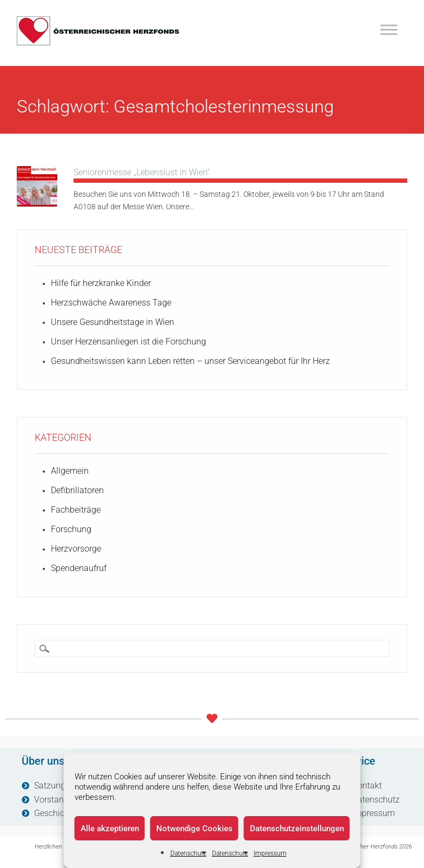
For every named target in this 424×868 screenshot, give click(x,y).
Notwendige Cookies (194, 829)
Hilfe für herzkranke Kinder (101, 283)
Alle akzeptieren (110, 829)
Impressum (270, 853)
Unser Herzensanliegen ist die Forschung (128, 342)
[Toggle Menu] (389, 29)
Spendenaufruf (79, 568)
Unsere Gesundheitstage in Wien (112, 322)
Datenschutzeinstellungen (297, 829)
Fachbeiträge (76, 510)
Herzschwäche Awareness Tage (111, 303)
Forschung (71, 529)
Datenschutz (188, 853)
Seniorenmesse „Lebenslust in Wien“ (142, 172)
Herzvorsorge (76, 549)
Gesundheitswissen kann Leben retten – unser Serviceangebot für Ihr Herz (190, 361)
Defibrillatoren (77, 490)
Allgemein (70, 471)
